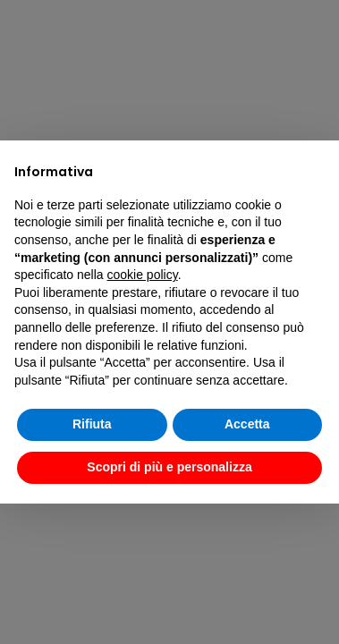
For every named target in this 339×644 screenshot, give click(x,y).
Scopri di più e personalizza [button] (169, 467)
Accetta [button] (247, 424)
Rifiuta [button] (92, 424)
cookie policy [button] (143, 275)
